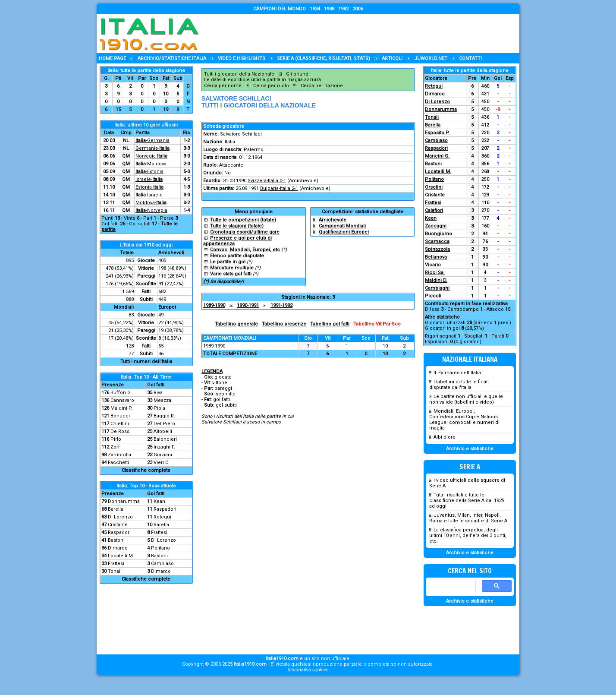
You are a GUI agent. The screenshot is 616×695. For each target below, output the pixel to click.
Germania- (152, 148)
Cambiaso (162, 564)
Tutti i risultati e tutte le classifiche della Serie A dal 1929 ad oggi (467, 501)
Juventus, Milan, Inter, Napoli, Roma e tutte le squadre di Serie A (468, 518)
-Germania (152, 141)
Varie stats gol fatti (231, 274)
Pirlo (116, 439)
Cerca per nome (223, 86)
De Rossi (121, 431)
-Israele (149, 195)
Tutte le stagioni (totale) (237, 226)
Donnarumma (124, 501)
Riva (158, 393)
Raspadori (165, 509)
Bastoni (116, 540)
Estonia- (149, 187)
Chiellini (120, 424)
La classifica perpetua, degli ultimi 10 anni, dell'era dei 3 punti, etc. (468, 535)
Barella (116, 509)
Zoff (115, 447)
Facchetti (118, 463)
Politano (160, 548)
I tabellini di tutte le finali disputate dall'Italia (459, 385)
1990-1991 (248, 305)
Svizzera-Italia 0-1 (267, 181)
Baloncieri (165, 439)
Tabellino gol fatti (330, 324)
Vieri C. (162, 463)
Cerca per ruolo (271, 86)
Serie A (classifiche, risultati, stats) (324, 58)
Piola (159, 408)
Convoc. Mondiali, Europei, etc (245, 250)
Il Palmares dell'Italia (457, 373)
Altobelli (163, 431)
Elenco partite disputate (237, 256)
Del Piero (164, 424)
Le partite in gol (228, 262)
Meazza (162, 400)
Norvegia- (151, 156)
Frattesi (159, 532)
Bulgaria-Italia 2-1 (279, 188)
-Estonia (149, 172)
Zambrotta (119, 455)
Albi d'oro (445, 437)
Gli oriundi (298, 74)
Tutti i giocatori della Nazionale (239, 74)
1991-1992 (281, 305)
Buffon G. (121, 393)
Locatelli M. (121, 556)
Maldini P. (121, 408)
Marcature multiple (232, 268)
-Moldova (151, 164)
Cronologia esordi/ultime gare (245, 232)
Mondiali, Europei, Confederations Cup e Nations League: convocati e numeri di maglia (464, 420)
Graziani (163, 455)
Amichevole (333, 220)
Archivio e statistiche (470, 449)
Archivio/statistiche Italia (172, 58)
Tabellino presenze (284, 324)
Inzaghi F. (164, 447)
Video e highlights (242, 58)
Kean (159, 501)
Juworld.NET (431, 58)
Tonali (115, 571)
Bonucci (120, 416)
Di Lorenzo (120, 517)
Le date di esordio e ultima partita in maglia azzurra (262, 80)
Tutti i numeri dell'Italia (146, 362)
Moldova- (151, 203)
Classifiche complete (146, 470)
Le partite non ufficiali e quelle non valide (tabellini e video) (466, 399)
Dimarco (118, 548)
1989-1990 (214, 305)
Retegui (162, 517)
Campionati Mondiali (342, 226)
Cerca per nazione (322, 86)
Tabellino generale (236, 324)
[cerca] (451, 586)
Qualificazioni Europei (344, 232)
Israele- (149, 179)
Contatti (470, 58)
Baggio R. (164, 416)
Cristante (118, 525)
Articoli (392, 58)
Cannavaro (122, 400)
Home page (112, 58)
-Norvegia (151, 210)
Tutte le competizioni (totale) (243, 220)
